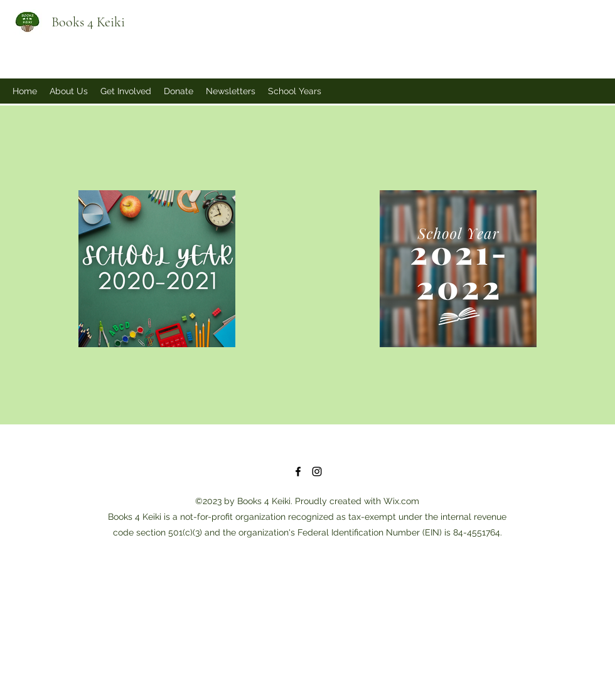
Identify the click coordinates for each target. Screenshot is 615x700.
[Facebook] (298, 471)
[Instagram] (317, 471)
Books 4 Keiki (88, 22)
